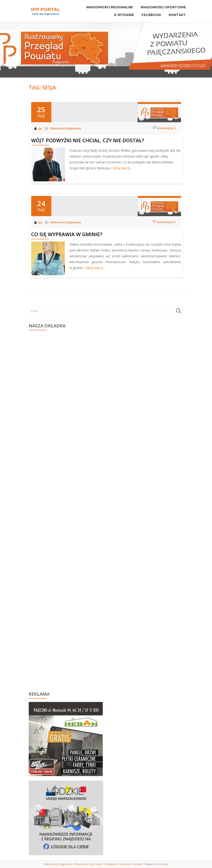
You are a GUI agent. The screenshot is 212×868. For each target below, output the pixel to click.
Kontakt (177, 13)
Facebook (149, 13)
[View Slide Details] (66, 739)
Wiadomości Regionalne (107, 7)
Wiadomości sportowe (162, 7)
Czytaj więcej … (122, 168)
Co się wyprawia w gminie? (67, 234)
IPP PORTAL (46, 8)
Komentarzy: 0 (164, 128)
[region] (66, 738)
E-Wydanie (121, 13)
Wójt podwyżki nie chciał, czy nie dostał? (88, 140)
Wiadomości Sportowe (88, 864)
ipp (41, 128)
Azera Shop (161, 864)
